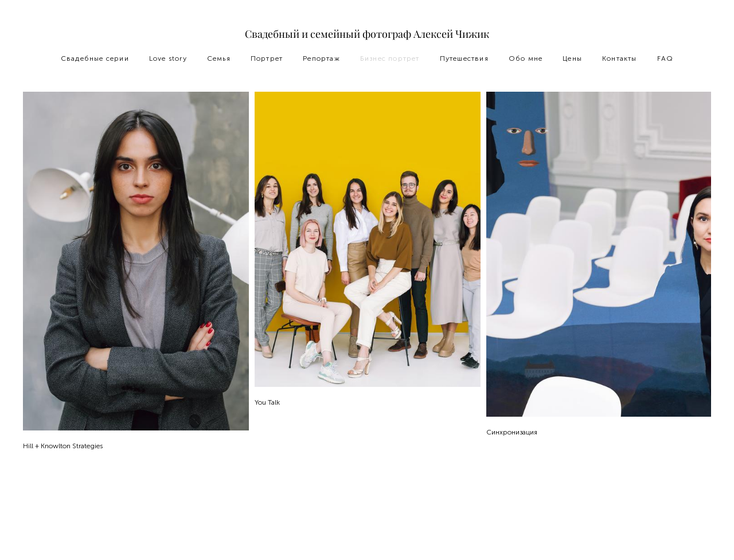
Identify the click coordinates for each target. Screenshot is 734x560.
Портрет (267, 58)
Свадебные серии (95, 58)
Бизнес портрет (390, 58)
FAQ (665, 58)
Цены (572, 58)
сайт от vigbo (367, 533)
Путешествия (464, 58)
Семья (219, 58)
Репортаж (321, 58)
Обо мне (526, 58)
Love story (168, 58)
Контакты (620, 58)
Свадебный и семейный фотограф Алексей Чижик (367, 34)
